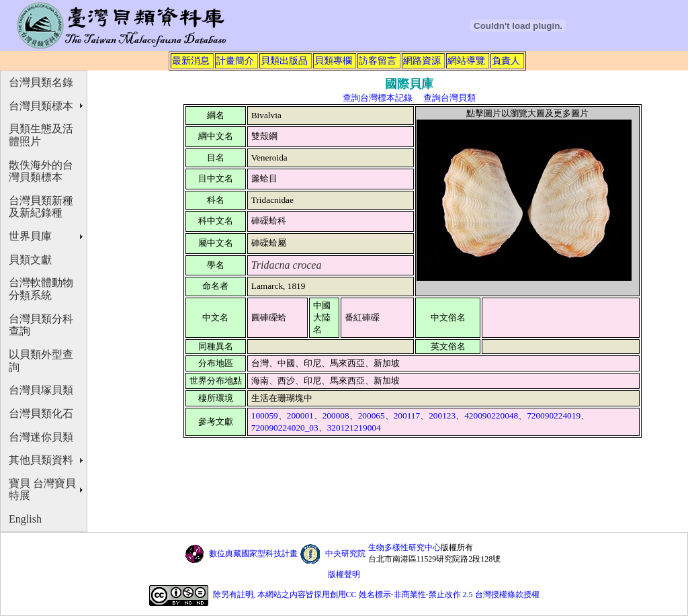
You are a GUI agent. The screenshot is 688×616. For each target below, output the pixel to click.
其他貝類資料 (41, 460)
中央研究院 (345, 554)
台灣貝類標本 (41, 106)
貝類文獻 (30, 260)
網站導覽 (466, 60)
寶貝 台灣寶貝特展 (42, 490)
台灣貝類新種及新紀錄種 (41, 207)
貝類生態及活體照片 (41, 135)
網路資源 (422, 60)
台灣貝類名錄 (41, 82)
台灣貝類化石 (41, 413)
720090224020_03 (285, 428)
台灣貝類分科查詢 (41, 325)
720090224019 (554, 415)
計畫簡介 (235, 60)
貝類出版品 (284, 60)
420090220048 (491, 415)
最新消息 (191, 60)
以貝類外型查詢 (41, 361)
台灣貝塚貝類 (41, 390)
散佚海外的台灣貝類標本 (41, 171)
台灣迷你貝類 (41, 437)
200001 (300, 415)
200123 (442, 415)
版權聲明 (344, 574)
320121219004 (354, 428)
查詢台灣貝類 (449, 98)
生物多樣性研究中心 (404, 547)
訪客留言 (378, 60)
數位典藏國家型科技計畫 (253, 554)
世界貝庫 (30, 236)
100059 (265, 415)
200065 (372, 415)
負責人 (506, 60)
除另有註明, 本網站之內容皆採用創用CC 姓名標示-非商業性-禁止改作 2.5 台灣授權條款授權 (376, 595)
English (25, 519)
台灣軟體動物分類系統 (41, 289)
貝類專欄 (333, 60)
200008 (336, 415)
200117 (407, 415)
